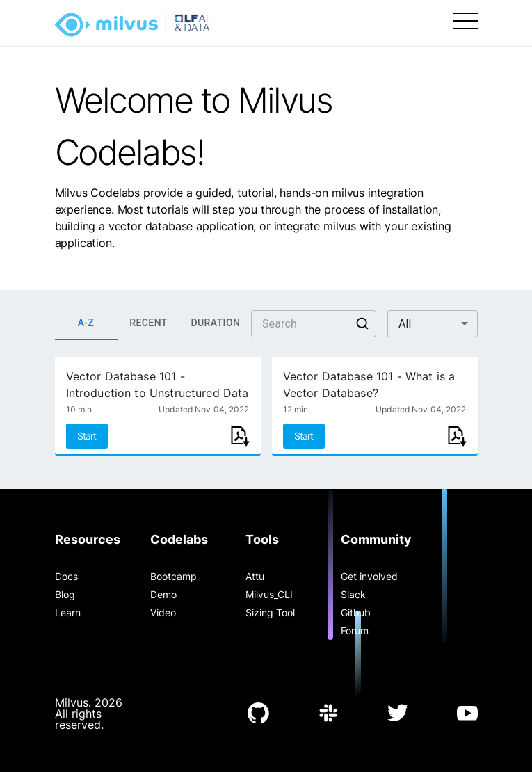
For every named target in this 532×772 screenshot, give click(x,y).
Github (356, 612)
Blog (65, 594)
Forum (355, 630)
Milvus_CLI (269, 594)
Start (87, 436)
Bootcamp (174, 576)
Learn (68, 612)
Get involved (369, 576)
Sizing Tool (270, 612)
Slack (353, 594)
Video (163, 612)
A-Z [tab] (86, 323)
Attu (255, 576)
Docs (66, 576)
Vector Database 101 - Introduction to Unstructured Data (158, 385)
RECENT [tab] (149, 323)
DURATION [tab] (216, 323)
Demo (163, 594)
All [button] (405, 324)
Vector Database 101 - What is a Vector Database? (369, 385)
